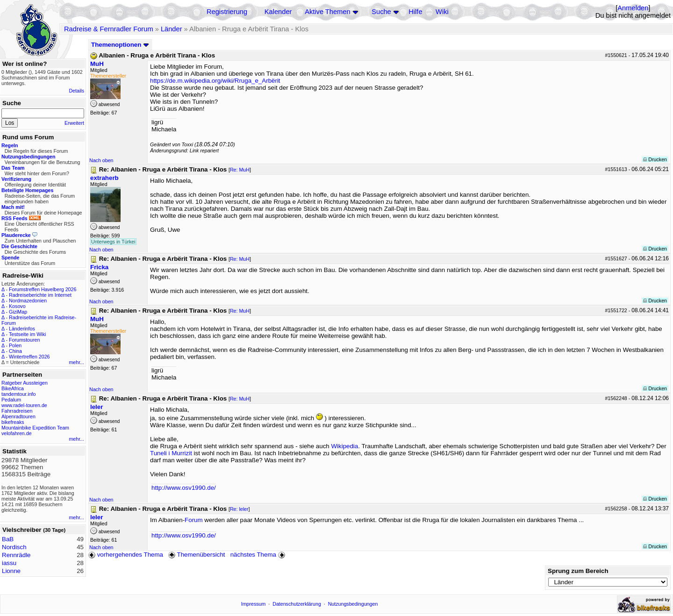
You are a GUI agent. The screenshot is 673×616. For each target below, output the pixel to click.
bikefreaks (13, 422)
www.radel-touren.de (24, 405)
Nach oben (101, 160)
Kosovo (17, 306)
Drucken (655, 159)
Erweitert (74, 123)
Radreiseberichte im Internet (40, 295)
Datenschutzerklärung (297, 604)
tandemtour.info (18, 394)
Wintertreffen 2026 (29, 357)
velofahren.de (17, 433)
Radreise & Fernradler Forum (109, 29)
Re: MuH (240, 170)
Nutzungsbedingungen (353, 604)
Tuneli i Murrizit (171, 453)
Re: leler (239, 509)
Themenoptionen (120, 45)
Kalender (278, 12)
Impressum (254, 604)
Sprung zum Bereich (578, 571)
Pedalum (11, 400)
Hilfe (415, 12)
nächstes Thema (259, 555)
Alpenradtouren (18, 416)
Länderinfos (22, 329)
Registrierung (227, 12)
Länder (172, 29)
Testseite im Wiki (27, 334)
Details (76, 91)
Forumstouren (24, 340)
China (15, 351)
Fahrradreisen (17, 411)
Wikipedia (344, 446)
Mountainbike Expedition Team (35, 428)
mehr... (76, 362)
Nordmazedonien (28, 301)
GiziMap (18, 312)
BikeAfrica (13, 388)
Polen (15, 345)
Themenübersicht (197, 555)
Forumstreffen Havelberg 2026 (43, 289)
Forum (194, 520)
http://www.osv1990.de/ (184, 488)
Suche (381, 12)
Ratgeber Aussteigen (25, 383)
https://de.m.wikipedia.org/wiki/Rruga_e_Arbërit (215, 81)
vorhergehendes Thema (126, 555)
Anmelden (633, 8)
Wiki (442, 12)
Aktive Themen (327, 12)
